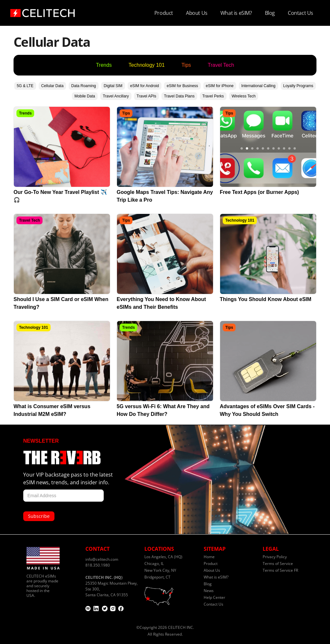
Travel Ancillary (116, 96)
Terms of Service (278, 563)
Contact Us (301, 13)
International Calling (258, 86)
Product (164, 13)
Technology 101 (147, 65)
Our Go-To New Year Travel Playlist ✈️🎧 (60, 196)
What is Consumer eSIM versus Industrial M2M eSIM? (52, 410)
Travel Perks (213, 96)
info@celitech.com (102, 559)
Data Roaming (84, 86)
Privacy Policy (275, 557)
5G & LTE (25, 86)
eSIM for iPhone (220, 86)
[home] (43, 11)
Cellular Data (52, 86)
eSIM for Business (182, 86)
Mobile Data (85, 96)
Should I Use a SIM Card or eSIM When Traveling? (61, 303)
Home (209, 557)
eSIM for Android (145, 86)
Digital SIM (113, 86)
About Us (197, 13)
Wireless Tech (244, 96)
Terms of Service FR (280, 570)
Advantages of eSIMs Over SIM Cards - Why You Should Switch (267, 410)
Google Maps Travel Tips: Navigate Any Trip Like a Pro (165, 196)
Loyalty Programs (298, 86)
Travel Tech (221, 65)
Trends (104, 65)
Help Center (214, 597)
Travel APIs (146, 96)
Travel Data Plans (179, 96)
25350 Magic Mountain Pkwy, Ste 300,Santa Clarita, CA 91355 (112, 586)
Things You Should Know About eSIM (266, 299)
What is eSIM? (236, 13)
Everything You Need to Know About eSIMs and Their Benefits (161, 303)
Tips (186, 65)
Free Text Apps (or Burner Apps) (259, 192)
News (209, 591)
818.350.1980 (98, 565)
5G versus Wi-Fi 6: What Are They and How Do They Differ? (163, 410)
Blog (270, 13)
